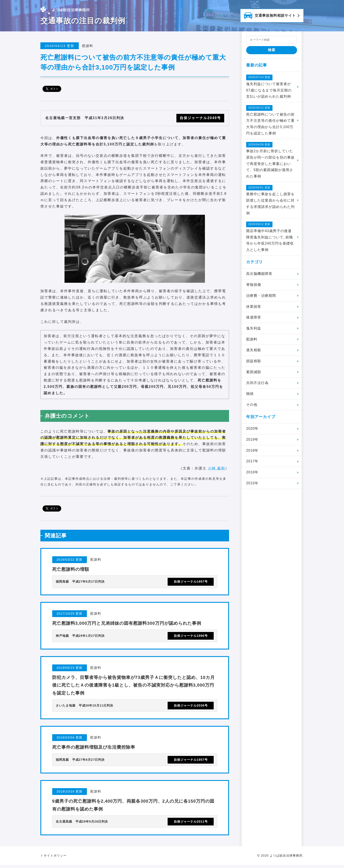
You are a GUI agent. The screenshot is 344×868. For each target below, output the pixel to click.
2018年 (252, 451)
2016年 (252, 473)
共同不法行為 (257, 383)
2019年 (252, 440)
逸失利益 (254, 329)
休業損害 (254, 307)
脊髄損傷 (254, 285)
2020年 (252, 429)
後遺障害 (254, 318)
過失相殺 (254, 350)
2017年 (252, 462)
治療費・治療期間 (261, 296)
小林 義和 (217, 468)
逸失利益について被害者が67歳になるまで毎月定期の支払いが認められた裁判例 (269, 86)
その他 (252, 405)
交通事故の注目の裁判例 (83, 21)
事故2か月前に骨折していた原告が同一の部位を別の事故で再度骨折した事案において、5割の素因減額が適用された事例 (270, 160)
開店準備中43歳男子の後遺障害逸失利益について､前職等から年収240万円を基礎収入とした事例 (270, 237)
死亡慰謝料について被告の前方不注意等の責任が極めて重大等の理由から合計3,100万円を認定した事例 (270, 120)
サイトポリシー (55, 859)
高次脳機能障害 (259, 274)
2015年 (252, 484)
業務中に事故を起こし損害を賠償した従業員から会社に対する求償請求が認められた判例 (270, 200)
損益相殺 (254, 361)
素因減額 (254, 372)
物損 (250, 394)
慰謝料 (252, 339)
